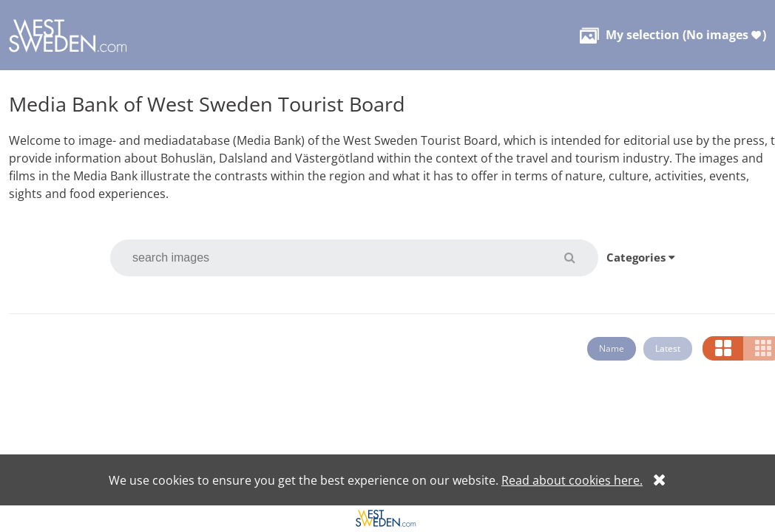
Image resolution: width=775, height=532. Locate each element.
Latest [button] (668, 348)
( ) (673, 35)
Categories (641, 257)
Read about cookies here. (572, 480)
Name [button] (612, 348)
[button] (579, 257)
